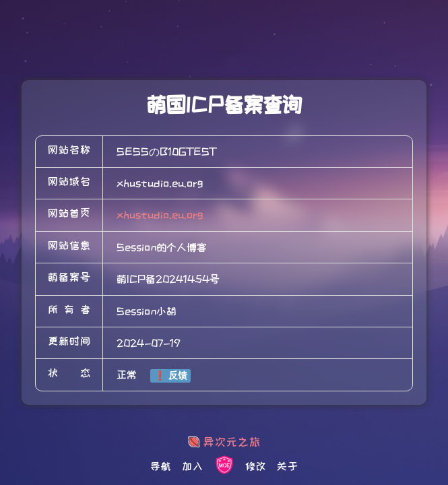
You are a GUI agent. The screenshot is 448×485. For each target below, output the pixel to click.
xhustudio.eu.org (160, 215)
